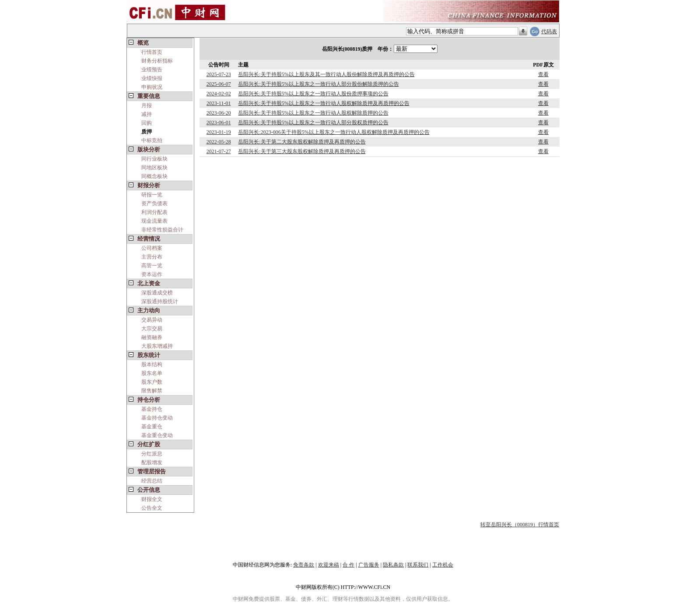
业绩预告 (152, 70)
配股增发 (152, 462)
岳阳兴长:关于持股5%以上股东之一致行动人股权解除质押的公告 (313, 113)
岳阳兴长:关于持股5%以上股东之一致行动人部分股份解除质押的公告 (318, 84)
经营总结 (152, 481)
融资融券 (152, 337)
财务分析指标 (157, 61)
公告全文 (152, 508)
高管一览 (152, 266)
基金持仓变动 (157, 418)
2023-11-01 (219, 103)
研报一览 (152, 195)
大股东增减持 (157, 346)
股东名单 (152, 373)
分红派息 (152, 454)
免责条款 (304, 565)
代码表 (549, 31)
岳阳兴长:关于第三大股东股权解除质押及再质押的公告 (302, 151)
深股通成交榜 (157, 293)
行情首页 (152, 52)
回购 (147, 123)
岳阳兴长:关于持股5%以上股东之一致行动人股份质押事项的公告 (313, 94)
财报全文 (152, 499)
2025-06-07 (219, 84)
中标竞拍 (152, 140)
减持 (147, 114)
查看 (543, 74)
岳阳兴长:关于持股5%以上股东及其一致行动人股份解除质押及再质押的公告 (326, 74)
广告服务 (369, 565)
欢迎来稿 (329, 565)
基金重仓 (152, 427)
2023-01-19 (219, 132)
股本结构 (152, 364)
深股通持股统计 (160, 301)
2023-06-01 (219, 122)
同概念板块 (154, 176)
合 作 (348, 565)
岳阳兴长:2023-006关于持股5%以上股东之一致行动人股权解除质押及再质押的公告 (334, 132)
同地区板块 (154, 168)
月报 (147, 105)
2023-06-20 (219, 113)
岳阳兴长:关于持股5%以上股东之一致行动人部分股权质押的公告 (313, 122)
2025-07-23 (219, 74)
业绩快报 (152, 78)
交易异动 (152, 320)
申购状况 (152, 87)
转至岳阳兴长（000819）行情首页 (520, 525)
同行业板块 (154, 159)
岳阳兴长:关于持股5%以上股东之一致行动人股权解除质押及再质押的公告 (324, 103)
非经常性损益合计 (162, 230)
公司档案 (152, 248)
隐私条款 (393, 565)
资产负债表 (154, 203)
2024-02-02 (219, 94)
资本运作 (152, 274)
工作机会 (443, 565)
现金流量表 (154, 221)
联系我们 (418, 565)
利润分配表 (154, 212)
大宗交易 (152, 329)
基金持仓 (152, 409)
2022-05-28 (219, 142)
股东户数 (152, 382)
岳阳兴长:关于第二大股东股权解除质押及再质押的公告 (302, 142)
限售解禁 (152, 391)
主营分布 (152, 257)
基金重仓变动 (157, 435)
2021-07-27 (219, 151)
